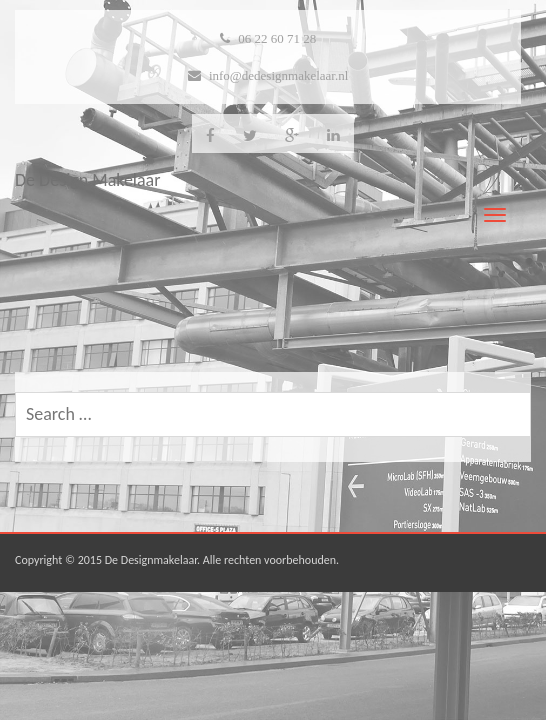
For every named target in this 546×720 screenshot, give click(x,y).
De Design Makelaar (88, 180)
